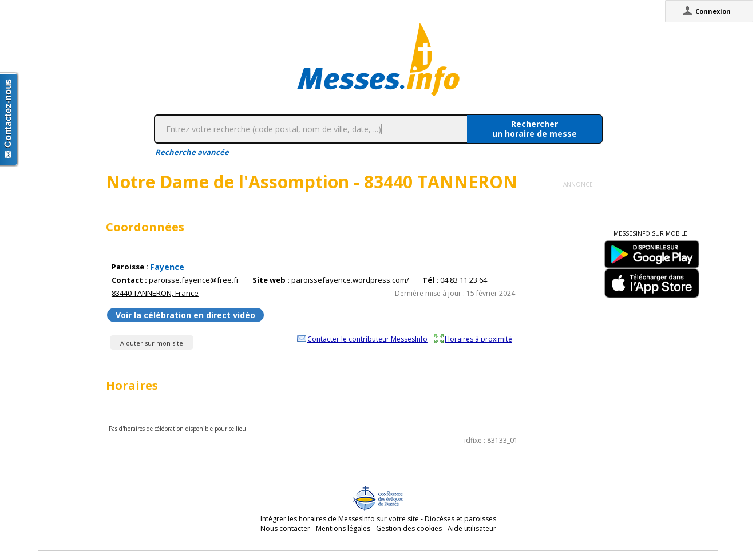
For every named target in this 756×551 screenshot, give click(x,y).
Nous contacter (285, 528)
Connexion (713, 11)
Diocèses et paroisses (460, 519)
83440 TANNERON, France (155, 293)
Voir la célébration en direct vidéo (185, 315)
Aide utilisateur (472, 528)
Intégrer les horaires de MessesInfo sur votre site (340, 519)
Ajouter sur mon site (152, 343)
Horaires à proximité (478, 339)
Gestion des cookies (409, 528)
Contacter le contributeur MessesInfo (367, 339)
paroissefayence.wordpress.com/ (350, 280)
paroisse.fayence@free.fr (194, 280)
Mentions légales (343, 528)
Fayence (167, 267)
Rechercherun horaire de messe (535, 129)
